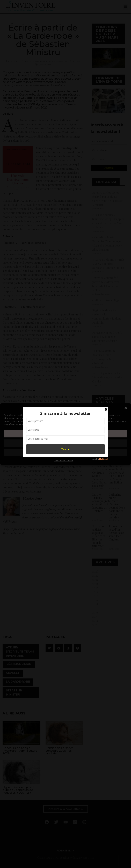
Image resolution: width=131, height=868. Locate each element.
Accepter (65, 434)
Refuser (66, 443)
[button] (126, 408)
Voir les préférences (65, 452)
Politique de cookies (64, 460)
